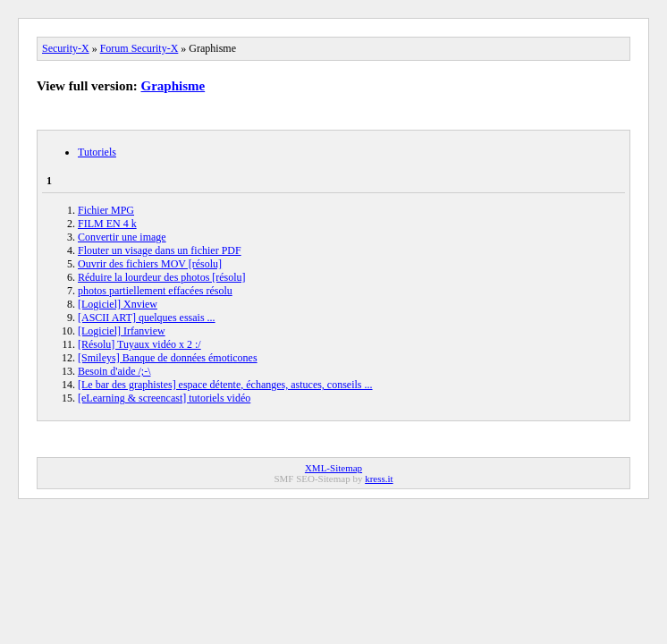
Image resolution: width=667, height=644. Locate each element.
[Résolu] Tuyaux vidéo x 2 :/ (139, 344)
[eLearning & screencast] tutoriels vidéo (164, 398)
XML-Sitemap (333, 468)
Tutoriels (97, 152)
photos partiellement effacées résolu (155, 291)
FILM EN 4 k (107, 224)
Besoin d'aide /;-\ (114, 371)
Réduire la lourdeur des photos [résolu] (162, 277)
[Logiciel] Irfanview (122, 331)
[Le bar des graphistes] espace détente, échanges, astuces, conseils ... (225, 385)
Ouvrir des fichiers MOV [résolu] (150, 264)
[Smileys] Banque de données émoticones (168, 358)
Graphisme (173, 86)
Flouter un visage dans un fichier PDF (160, 250)
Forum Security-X (139, 48)
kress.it (379, 479)
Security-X (66, 48)
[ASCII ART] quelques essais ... (147, 318)
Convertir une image (122, 237)
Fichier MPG (106, 210)
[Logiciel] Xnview (118, 304)
